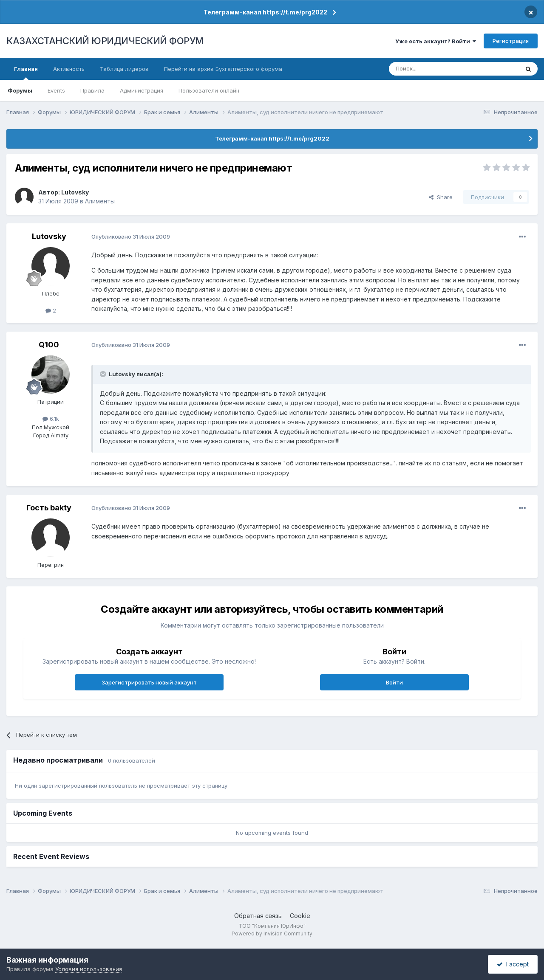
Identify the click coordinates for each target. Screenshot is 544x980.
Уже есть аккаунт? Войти (436, 41)
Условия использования (89, 969)
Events (56, 90)
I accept (513, 964)
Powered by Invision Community (272, 934)
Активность (69, 69)
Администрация (142, 90)
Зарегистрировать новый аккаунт (149, 682)
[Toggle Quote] (104, 374)
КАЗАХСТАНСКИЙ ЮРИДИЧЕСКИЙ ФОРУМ (105, 41)
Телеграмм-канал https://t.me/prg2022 (265, 12)
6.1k (51, 419)
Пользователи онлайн (209, 90)
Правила (92, 90)
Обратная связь (258, 916)
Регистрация (511, 41)
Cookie (300, 916)
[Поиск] (431, 69)
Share (441, 197)
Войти (394, 682)
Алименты (100, 201)
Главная (26, 73)
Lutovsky (75, 192)
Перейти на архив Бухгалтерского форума (223, 69)
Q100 (49, 345)
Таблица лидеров (124, 69)
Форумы (20, 90)
